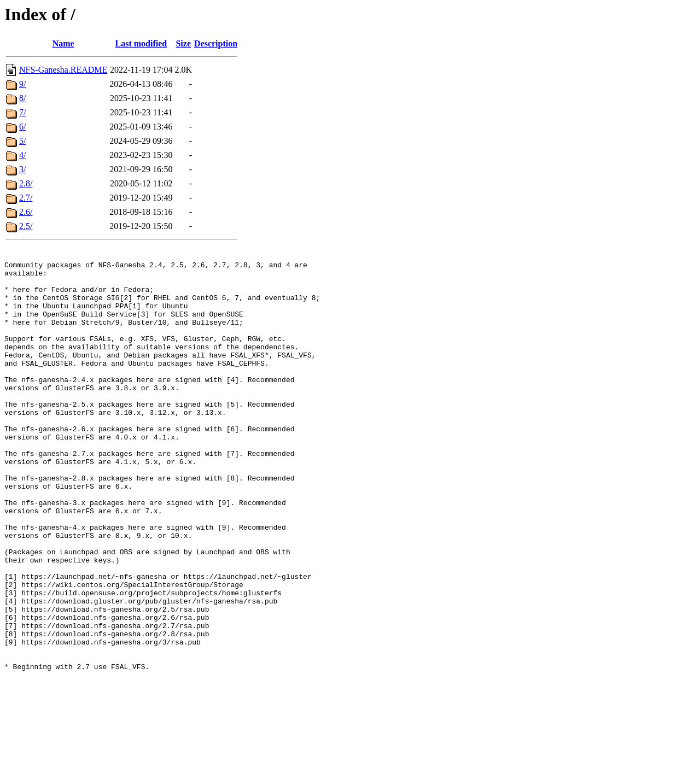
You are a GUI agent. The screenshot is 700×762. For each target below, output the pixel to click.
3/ (22, 169)
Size (183, 43)
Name (63, 43)
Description (216, 43)
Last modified (141, 43)
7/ (22, 112)
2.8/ (26, 183)
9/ (22, 84)
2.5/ (26, 226)
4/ (22, 155)
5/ (22, 141)
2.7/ (26, 198)
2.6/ (26, 212)
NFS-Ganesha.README (63, 70)
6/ (22, 127)
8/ (22, 98)
